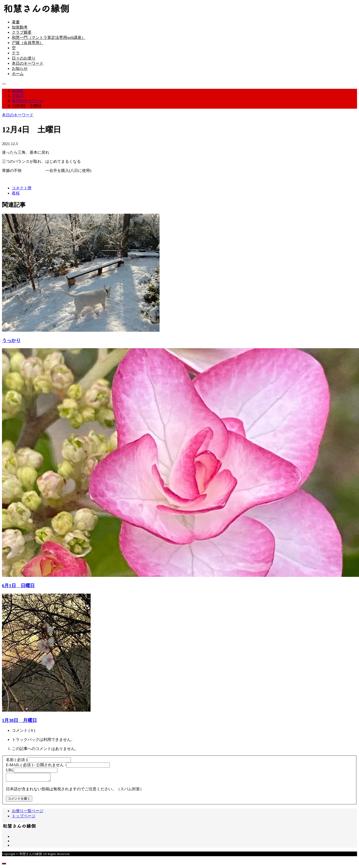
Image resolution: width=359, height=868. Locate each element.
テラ (16, 53)
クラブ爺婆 (22, 32)
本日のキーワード (28, 63)
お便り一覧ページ (28, 812)
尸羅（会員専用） (28, 43)
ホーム (18, 74)
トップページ (24, 817)
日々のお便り (24, 58)
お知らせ (20, 68)
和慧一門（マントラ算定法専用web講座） (49, 37)
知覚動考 (20, 27)
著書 (16, 22)
